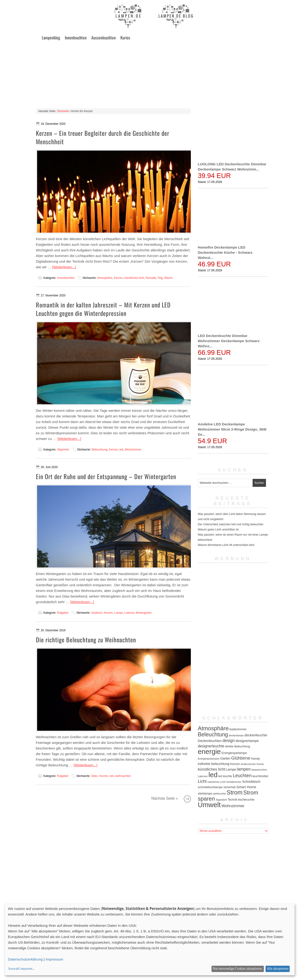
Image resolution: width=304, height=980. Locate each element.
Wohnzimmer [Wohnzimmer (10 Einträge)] (233, 806)
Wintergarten (144, 613)
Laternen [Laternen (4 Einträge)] (203, 776)
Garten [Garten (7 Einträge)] (225, 758)
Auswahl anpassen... (21, 969)
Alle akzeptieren (277, 969)
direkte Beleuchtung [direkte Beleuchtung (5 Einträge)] (237, 746)
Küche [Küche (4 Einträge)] (260, 764)
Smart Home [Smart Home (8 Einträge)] (246, 787)
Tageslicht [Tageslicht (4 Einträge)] (221, 800)
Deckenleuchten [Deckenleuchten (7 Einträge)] (210, 741)
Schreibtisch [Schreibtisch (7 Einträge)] (251, 782)
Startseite (63, 111)
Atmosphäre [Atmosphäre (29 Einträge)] (213, 728)
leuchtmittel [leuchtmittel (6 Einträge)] (260, 776)
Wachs (168, 278)
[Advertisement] (152, 76)
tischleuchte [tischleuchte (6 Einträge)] (246, 800)
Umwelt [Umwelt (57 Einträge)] (209, 805)
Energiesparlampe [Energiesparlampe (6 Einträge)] (234, 753)
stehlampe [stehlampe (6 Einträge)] (205, 793)
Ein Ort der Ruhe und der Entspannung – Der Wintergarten (106, 476)
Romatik (151, 278)
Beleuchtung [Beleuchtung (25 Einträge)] (213, 734)
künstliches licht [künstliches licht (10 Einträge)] (212, 769)
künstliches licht (134, 278)
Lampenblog (51, 38)
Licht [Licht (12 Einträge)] (202, 781)
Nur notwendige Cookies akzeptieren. (238, 969)
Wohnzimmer (133, 450)
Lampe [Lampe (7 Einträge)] (231, 769)
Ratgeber (63, 613)
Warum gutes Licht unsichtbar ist (218, 530)
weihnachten (123, 776)
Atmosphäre (105, 278)
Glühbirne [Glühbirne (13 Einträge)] (241, 758)
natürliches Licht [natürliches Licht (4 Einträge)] (217, 782)
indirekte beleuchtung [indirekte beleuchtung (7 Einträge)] (214, 764)
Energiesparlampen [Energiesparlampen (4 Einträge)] (209, 759)
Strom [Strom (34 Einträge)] (235, 792)
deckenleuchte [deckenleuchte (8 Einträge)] (256, 735)
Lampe (119, 613)
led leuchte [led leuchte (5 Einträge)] (225, 776)
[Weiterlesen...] (64, 267)
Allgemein (63, 450)
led (121, 450)
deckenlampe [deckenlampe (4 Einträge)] (236, 735)
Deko (94, 776)
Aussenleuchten (104, 38)
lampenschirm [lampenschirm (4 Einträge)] (259, 770)
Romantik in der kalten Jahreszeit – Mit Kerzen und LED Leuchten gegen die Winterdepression (103, 309)
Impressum (54, 959)
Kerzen (118, 278)
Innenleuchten (76, 38)
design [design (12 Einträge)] (229, 741)
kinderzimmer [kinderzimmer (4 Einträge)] (248, 764)
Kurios (125, 38)
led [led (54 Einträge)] (213, 775)
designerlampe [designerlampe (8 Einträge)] (247, 741)
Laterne (129, 613)
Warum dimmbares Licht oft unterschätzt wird (226, 545)
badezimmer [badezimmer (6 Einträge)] (238, 729)
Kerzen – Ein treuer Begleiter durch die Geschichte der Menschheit (103, 137)
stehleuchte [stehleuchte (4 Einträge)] (219, 794)
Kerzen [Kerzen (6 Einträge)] (235, 764)
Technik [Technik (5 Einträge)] (233, 800)
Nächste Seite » (187, 799)
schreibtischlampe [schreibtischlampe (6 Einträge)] (210, 787)
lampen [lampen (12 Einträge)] (244, 769)
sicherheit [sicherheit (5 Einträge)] (230, 787)
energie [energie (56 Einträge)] (209, 751)
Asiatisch (96, 613)
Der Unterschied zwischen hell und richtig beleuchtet (231, 524)
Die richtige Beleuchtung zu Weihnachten (86, 640)
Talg (160, 278)
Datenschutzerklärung (25, 959)
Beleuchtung (100, 450)
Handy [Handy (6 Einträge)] (255, 759)
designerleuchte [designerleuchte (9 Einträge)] (211, 746)
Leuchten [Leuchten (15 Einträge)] (242, 776)
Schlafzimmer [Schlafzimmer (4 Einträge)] (234, 782)
